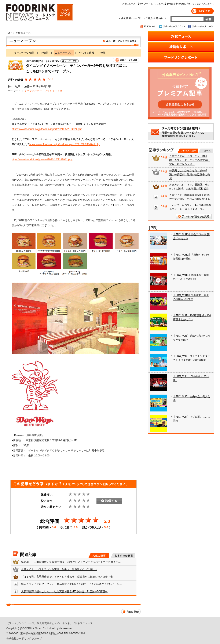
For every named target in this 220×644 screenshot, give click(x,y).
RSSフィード (148, 26)
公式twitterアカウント (172, 26)
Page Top (131, 612)
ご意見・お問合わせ (155, 18)
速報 (103, 53)
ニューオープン (74, 42)
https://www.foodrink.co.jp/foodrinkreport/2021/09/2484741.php (65, 144)
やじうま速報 (87, 53)
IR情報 (45, 53)
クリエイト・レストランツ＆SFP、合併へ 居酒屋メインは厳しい (59, 569)
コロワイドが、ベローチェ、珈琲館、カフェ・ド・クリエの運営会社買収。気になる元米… (190, 160)
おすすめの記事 (123, 556)
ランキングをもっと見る (194, 216)
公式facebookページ (200, 26)
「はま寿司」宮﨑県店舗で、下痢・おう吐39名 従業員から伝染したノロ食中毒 (67, 577)
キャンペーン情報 (24, 53)
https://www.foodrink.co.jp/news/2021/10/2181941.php (42, 160)
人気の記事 (99, 556)
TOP (9, 33)
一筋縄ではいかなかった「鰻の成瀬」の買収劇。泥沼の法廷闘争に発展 (190, 175)
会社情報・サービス (131, 18)
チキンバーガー (33, 91)
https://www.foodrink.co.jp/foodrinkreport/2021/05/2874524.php (47, 129)
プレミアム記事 (188, 151)
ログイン (202, 11)
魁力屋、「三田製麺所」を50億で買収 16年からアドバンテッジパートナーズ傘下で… (71, 562)
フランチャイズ (54, 91)
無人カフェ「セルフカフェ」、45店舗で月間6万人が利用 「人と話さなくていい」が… (71, 584)
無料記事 (206, 151)
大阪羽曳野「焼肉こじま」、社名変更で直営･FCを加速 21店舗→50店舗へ (64, 591)
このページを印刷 (126, 60)
